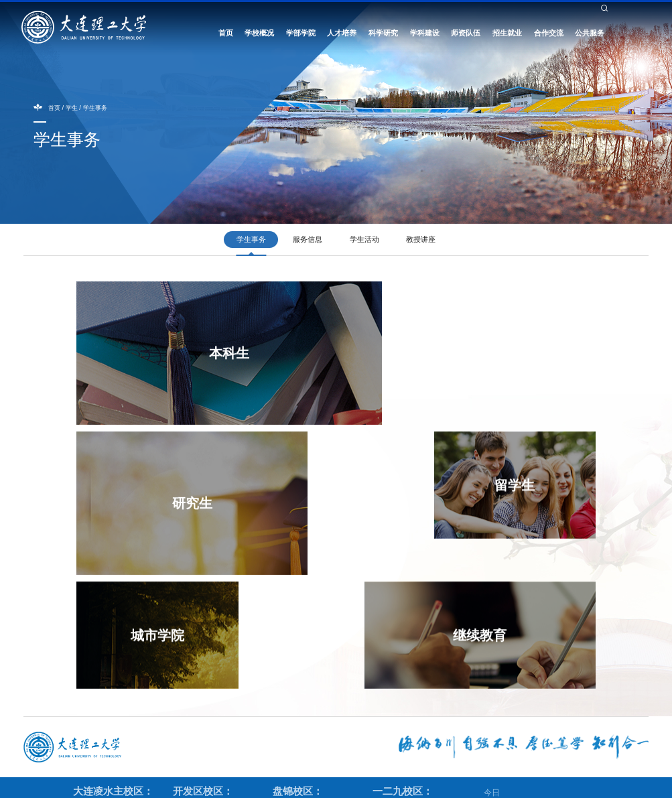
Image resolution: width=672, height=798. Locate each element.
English (467, 17)
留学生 (149, 486)
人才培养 (342, 35)
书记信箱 (499, 17)
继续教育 (487, 486)
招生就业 (507, 35)
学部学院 (301, 35)
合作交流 (549, 35)
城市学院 (299, 486)
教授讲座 (421, 239)
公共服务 (590, 35)
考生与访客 (432, 17)
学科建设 (425, 35)
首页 (226, 35)
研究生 (487, 356)
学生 (357, 17)
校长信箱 (533, 17)
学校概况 (259, 35)
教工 (379, 17)
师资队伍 (466, 35)
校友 (401, 17)
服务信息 (308, 239)
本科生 (224, 356)
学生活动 (364, 239)
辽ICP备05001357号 (483, 785)
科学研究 (383, 35)
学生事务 (95, 108)
